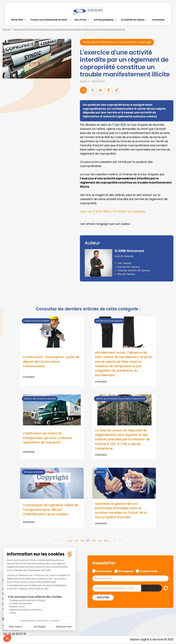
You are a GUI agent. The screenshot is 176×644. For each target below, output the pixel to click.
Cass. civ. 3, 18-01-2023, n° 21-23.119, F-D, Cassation (113, 212)
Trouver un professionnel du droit (49, 20)
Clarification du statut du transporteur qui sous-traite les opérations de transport (48, 438)
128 (94, 542)
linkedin (169, 315)
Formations (158, 20)
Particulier (104, 572)
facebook (169, 301)
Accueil (6, 29)
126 (82, 542)
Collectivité (148, 572)
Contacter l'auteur (129, 267)
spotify (169, 336)
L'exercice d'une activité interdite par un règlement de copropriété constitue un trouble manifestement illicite (69, 29)
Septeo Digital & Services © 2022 (152, 640)
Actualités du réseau (133, 20)
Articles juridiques (104, 20)
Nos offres (80, 20)
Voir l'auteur (125, 263)
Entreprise (126, 572)
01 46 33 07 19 (18, 635)
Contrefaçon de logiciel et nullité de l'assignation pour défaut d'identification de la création (50, 510)
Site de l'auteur (126, 274)
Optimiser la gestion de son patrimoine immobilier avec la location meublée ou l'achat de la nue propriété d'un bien (121, 511)
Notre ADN (17, 20)
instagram (169, 329)
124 (71, 542)
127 (88, 542)
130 (106, 542)
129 (100, 542)
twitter (169, 308)
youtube (169, 322)
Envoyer (103, 598)
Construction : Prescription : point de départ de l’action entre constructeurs (51, 362)
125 (76, 542)
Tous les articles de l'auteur (134, 271)
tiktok (169, 343)
